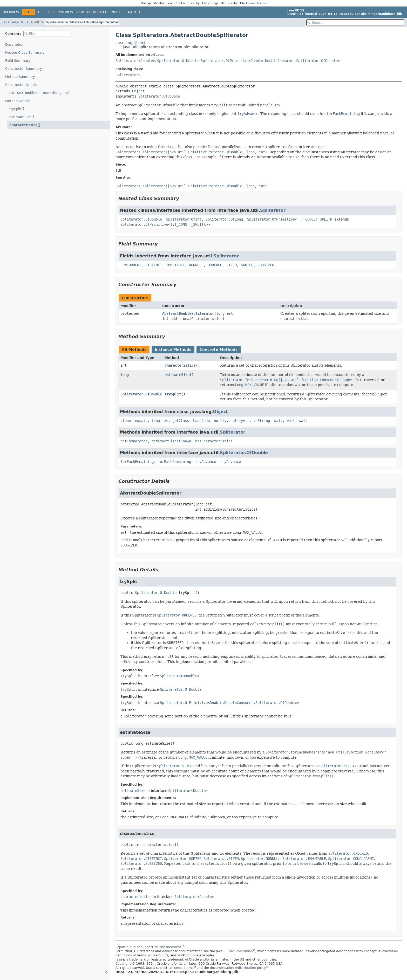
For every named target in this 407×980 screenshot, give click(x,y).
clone (126, 421)
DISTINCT (154, 265)
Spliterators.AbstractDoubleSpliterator (82, 22)
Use (41, 12)
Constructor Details (21, 85)
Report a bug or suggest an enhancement (148, 947)
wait (278, 421)
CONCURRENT (131, 265)
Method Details (18, 101)
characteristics (180, 365)
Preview (66, 12)
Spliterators (128, 75)
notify (220, 421)
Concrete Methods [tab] (219, 349)
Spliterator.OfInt (184, 219)
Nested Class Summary (25, 53)
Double (147, 61)
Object (138, 91)
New (80, 12)
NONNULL (196, 265)
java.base (11, 22)
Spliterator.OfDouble (178, 61)
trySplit (173, 394)
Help (143, 12)
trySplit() (17, 109)
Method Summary (20, 77)
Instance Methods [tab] (173, 349)
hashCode (201, 421)
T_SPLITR (324, 219)
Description (15, 44)
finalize (160, 421)
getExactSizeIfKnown (171, 441)
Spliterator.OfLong (224, 219)
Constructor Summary (24, 69)
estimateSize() (22, 117)
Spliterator (127, 61)
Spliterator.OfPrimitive (225, 61)
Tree (52, 12)
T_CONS (307, 219)
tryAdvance (206, 462)
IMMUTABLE (175, 265)
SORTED (247, 265)
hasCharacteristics (214, 441)
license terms (256, 3)
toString (262, 421)
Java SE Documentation (234, 951)
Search (130, 12)
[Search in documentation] (355, 22)
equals (141, 421)
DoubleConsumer (280, 61)
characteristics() (25, 125)
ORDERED (215, 265)
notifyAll (240, 421)
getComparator (134, 441)
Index (116, 12)
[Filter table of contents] (47, 34)
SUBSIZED (266, 265)
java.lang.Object (130, 43)
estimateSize (177, 375)
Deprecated (97, 12)
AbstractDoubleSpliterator (188, 313)
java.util (32, 22)
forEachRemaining (137, 462)
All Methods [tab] (134, 349)
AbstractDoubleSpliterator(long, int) (39, 93)
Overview (11, 12)
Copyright (123, 964)
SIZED (232, 265)
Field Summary (18, 61)
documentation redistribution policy (238, 968)
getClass (181, 421)
